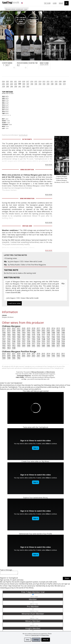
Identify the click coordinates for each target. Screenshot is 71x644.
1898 (28, 346)
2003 (16, 84)
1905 (4, 346)
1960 (53, 337)
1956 (9, 339)
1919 (24, 344)
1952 (20, 86)
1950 (33, 339)
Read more (49, 165)
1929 (24, 86)
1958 (16, 86)
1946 (53, 339)
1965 (33, 337)
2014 (40, 81)
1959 (58, 337)
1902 (14, 346)
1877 (58, 346)
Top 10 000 (47, 3)
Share (67, 579)
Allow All (46, 640)
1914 (43, 344)
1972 (63, 335)
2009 (60, 81)
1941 (9, 341)
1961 (48, 337)
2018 (24, 81)
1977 (43, 335)
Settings (36, 640)
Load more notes (14, 303)
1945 (58, 339)
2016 (32, 81)
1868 (63, 346)
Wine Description (27, 170)
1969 (7, 86)
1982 (60, 84)
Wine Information (27, 198)
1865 (4, 348)
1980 (28, 335)
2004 (11, 84)
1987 (58, 333)
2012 (48, 81)
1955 (14, 339)
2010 (56, 81)
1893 (38, 346)
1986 (63, 333)
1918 (28, 344)
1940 (14, 341)
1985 (56, 84)
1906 (63, 344)
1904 (9, 346)
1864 (9, 348)
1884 (53, 346)
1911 (48, 344)
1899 (24, 346)
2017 (28, 81)
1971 (4, 337)
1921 (14, 344)
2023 (7, 81)
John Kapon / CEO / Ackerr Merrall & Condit (26, 261)
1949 (38, 339)
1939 (19, 341)
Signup (61, 3)
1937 (24, 341)
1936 (28, 341)
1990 (48, 84)
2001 (53, 330)
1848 (14, 348)
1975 (53, 335)
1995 (36, 84)
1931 (48, 341)
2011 (52, 81)
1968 (19, 337)
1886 (48, 346)
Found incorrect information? (15, 135)
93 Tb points (27, 139)
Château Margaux (24, 54)
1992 (33, 333)
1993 (44, 84)
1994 (40, 84)
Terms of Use (35, 635)
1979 (64, 84)
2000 (20, 84)
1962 (43, 337)
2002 (48, 330)
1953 (19, 339)
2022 (11, 81)
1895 (33, 346)
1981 (24, 335)
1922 (9, 344)
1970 (9, 337)
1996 (32, 84)
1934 (38, 341)
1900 (19, 346)
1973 (58, 335)
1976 (48, 335)
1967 (24, 337)
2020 (20, 81)
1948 (43, 339)
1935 (33, 341)
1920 (28, 86)
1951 (28, 339)
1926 (63, 341)
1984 (9, 335)
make (20, 273)
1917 (33, 344)
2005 (7, 84)
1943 (4, 341)
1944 (63, 339)
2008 (64, 81)
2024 (3, 81)
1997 (28, 84)
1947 (48, 339)
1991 (38, 333)
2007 (24, 330)
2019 (28, 328)
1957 (4, 339)
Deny (28, 640)
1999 (24, 84)
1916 (38, 344)
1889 (43, 346)
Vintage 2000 (27, 226)
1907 (58, 344)
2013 (44, 81)
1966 (11, 86)
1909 (53, 344)
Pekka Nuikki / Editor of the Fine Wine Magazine (28, 265)
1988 (52, 84)
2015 (36, 81)
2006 (3, 84)
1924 (4, 344)
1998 (4, 333)
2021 (16, 81)
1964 (38, 337)
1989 (48, 333)
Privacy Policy (45, 635)
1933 (43, 341)
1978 (3, 86)
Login (55, 3)
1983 (14, 335)
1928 (58, 341)
